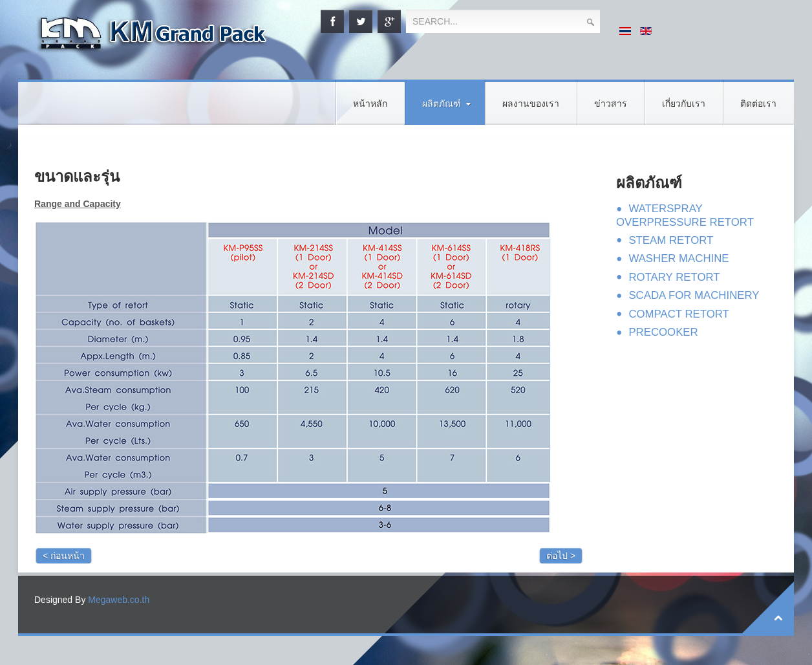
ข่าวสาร (611, 104)
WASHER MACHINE (678, 258)
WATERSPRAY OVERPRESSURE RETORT (685, 215)
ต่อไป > (561, 556)
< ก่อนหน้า (64, 556)
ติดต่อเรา (758, 104)
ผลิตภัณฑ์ (442, 104)
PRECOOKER (663, 332)
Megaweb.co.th (119, 600)
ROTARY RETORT (674, 277)
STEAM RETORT (671, 240)
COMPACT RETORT (678, 314)
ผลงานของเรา (531, 104)
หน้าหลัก (370, 104)
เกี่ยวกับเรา (684, 104)
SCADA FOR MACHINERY (694, 295)
